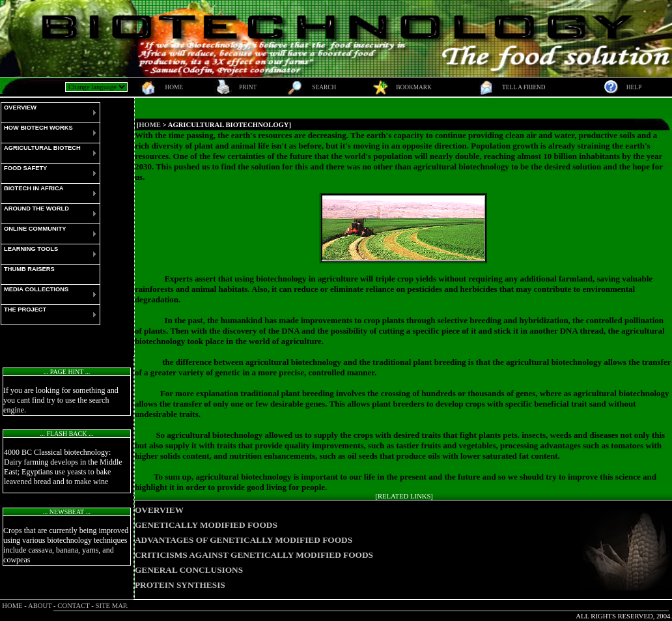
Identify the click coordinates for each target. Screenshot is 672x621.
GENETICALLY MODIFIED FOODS (206, 525)
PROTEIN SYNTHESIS (180, 585)
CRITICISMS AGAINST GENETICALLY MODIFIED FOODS (254, 555)
